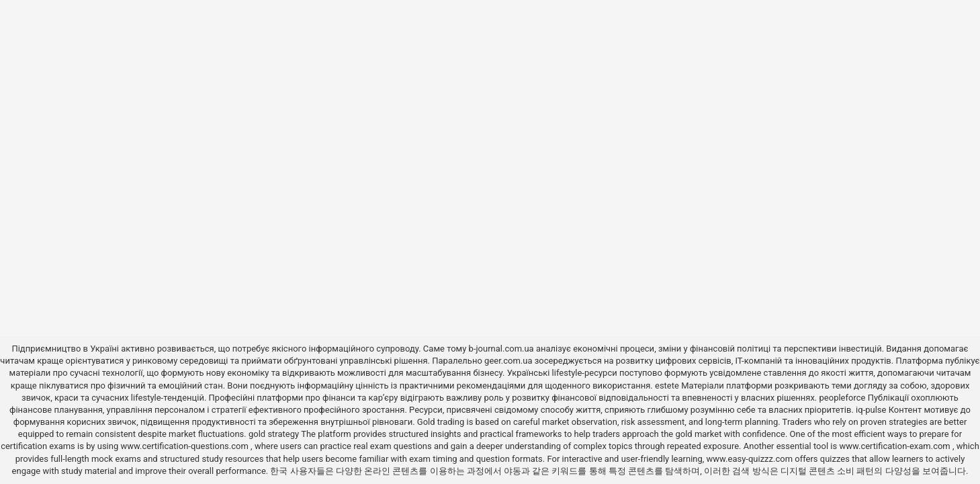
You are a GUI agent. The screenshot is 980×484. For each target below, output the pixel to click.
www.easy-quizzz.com (751, 459)
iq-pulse (871, 410)
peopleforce (843, 398)
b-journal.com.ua (501, 349)
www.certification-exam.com (896, 446)
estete (667, 386)
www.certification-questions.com (185, 446)
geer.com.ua (508, 361)
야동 (513, 471)
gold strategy (274, 434)
